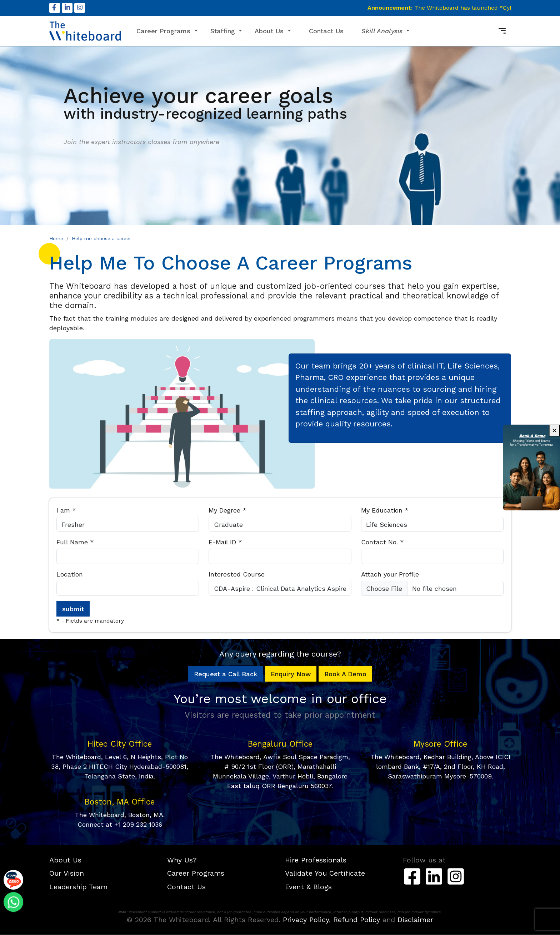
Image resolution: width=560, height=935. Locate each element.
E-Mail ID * (225, 542)
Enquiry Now (291, 675)
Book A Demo (345, 675)
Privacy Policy (306, 920)
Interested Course (237, 575)
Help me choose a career (101, 239)
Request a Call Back (226, 675)
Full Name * (75, 542)
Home (56, 239)
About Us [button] (270, 31)
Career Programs (196, 874)
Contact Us (326, 31)
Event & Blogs (308, 887)
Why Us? (182, 860)
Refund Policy (357, 920)
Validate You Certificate (325, 874)
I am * (66, 511)
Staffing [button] (224, 31)
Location (70, 575)
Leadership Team (78, 887)
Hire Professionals (316, 860)
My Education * (385, 511)
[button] (386, 31)
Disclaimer (415, 920)
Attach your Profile (390, 575)
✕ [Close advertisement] (554, 431)
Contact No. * (382, 542)
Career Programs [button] (164, 31)
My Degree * (227, 511)
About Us (65, 860)
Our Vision (67, 874)
